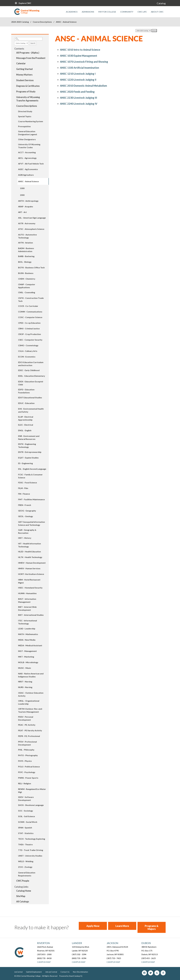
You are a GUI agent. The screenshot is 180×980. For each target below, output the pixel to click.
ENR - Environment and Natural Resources (29, 437)
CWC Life (142, 12)
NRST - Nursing (25, 682)
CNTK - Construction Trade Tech (31, 299)
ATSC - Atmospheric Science (31, 229)
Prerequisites (24, 126)
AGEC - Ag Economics (28, 169)
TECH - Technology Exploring (32, 839)
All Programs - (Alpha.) (28, 53)
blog (157, 973)
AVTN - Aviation (25, 243)
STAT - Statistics (26, 833)
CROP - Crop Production (29, 334)
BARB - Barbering (26, 256)
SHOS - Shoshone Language (31, 805)
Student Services (25, 80)
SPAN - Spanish (25, 828)
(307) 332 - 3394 (79, 954)
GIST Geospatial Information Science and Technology (31, 523)
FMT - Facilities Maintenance (31, 499)
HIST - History (25, 538)
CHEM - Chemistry (27, 279)
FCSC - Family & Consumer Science (30, 476)
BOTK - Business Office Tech (31, 267)
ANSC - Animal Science (28, 181)
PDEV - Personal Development (26, 718)
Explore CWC (25, 3)
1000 (22, 188)
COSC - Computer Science (30, 317)
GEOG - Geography (27, 511)
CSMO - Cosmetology (28, 345)
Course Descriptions (42, 22)
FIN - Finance (24, 494)
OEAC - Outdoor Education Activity (31, 694)
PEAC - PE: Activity (27, 725)
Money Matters (24, 75)
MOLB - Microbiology (28, 662)
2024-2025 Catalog (20, 22)
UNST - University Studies (30, 856)
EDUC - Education (26, 403)
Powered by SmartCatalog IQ (71, 976)
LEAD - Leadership (27, 629)
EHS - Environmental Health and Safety (31, 410)
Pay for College (107, 12)
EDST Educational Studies (30, 397)
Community (127, 12)
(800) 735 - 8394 (79, 958)
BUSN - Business (26, 273)
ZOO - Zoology (25, 867)
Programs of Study (26, 92)
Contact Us (65, 972)
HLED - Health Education (29, 552)
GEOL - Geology (26, 516)
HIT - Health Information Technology (29, 545)
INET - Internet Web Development (27, 608)
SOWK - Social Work (28, 822)
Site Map (21, 896)
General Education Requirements (27, 874)
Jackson (112, 943)
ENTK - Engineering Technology (27, 445)
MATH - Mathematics (28, 634)
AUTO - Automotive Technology (27, 236)
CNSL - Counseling (27, 292)
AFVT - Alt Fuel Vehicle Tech (31, 164)
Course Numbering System (31, 121)
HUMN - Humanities (27, 593)
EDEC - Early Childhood (29, 370)
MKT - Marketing (26, 657)
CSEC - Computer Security (30, 340)
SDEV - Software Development (26, 799)
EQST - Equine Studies (28, 458)
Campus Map (44, 962)
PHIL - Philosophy (26, 750)
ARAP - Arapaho (26, 206)
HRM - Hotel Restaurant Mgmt (29, 581)
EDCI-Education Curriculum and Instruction (31, 364)
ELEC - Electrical (26, 425)
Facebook (163, 973)
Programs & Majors (152, 927)
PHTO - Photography (28, 755)
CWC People (23, 881)
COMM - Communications (30, 312)
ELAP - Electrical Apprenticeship (26, 418)
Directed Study (25, 111)
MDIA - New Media (27, 640)
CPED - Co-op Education (29, 323)
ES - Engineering (25, 463)
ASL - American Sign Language (32, 218)
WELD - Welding (26, 861)
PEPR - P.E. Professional (29, 736)
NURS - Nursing (25, 687)
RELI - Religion (25, 783)
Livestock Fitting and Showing (84, 62)
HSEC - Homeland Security (30, 588)
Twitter (151, 973)
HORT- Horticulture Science (31, 574)
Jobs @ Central (51, 972)
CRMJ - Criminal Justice (29, 328)
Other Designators (27, 139)
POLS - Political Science (29, 767)
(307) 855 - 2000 (44, 954)
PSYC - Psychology (27, 772)
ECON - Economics (27, 357)
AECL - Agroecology (27, 158)
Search (33, 43)
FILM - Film (23, 488)
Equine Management (79, 56)
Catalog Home (24, 891)
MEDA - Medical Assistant (30, 645)
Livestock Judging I (78, 74)
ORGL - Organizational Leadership (29, 702)
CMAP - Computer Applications (27, 286)
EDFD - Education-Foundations (27, 391)
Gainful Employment (34, 972)
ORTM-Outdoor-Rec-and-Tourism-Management (30, 710)
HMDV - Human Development (32, 563)
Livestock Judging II (78, 80)
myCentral (18, 972)
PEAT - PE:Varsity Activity (30, 730)
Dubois (146, 943)
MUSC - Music (25, 668)
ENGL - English (25, 430)
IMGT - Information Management (27, 600)
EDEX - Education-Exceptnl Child (31, 383)
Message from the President (31, 58)
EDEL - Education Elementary (32, 376)
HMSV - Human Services (29, 568)
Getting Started (24, 69)
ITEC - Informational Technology (27, 622)
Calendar (21, 63)
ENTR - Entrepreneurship (30, 452)
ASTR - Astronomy (27, 223)
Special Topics (25, 116)
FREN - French (25, 505)
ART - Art (22, 212)
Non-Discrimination (80, 972)
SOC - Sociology (26, 811)
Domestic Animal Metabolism (83, 86)
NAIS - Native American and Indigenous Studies (31, 675)
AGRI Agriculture (26, 175)
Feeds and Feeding (77, 92)
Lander (77, 943)
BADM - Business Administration (26, 250)
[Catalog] (143, 31)
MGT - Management (27, 651)
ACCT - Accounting (27, 152)
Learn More (122, 926)
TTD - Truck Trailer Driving (31, 850)
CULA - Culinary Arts (28, 351)
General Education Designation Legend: (28, 133)
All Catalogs (23, 901)
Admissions (88, 12)
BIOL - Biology (25, 262)
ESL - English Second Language (32, 469)
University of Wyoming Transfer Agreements (28, 99)
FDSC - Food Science (27, 482)
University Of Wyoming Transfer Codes (29, 146)
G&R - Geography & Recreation (27, 531)
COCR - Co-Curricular (28, 306)
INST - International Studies (31, 615)
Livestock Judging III (78, 98)
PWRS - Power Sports (28, 778)
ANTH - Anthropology (28, 201)
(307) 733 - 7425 (114, 958)
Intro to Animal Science (80, 50)
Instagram (144, 973)
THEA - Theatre (25, 844)
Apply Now (93, 926)
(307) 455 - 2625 (149, 958)
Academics (72, 12)
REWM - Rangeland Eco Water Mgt (32, 791)
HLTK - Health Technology (30, 557)
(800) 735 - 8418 (44, 958)
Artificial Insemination (79, 68)
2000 (22, 195)
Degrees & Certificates (28, 86)
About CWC (157, 12)
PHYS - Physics (25, 761)
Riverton (43, 943)
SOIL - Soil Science (26, 816)
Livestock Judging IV (79, 104)
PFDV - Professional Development (27, 743)
